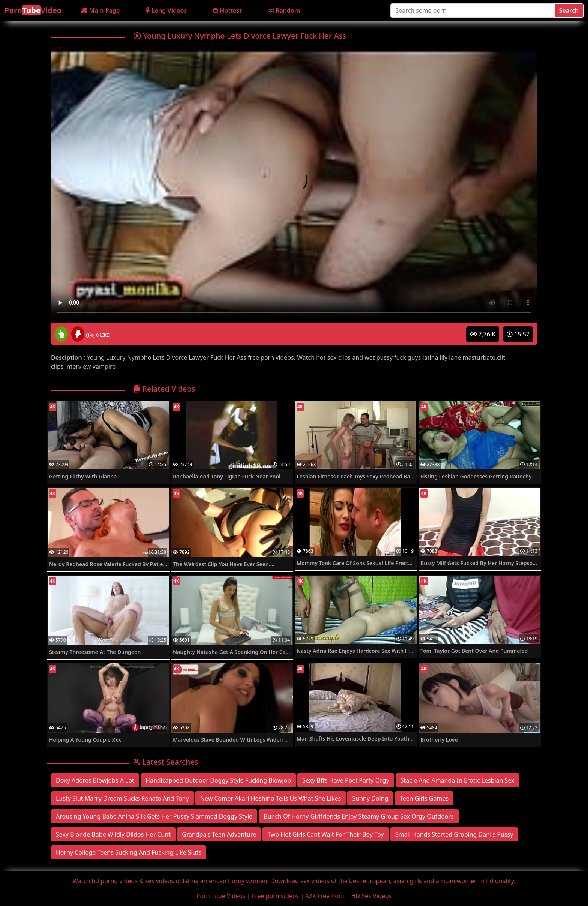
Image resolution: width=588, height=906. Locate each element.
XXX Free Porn (325, 896)
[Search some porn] (472, 10)
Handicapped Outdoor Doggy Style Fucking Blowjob (218, 780)
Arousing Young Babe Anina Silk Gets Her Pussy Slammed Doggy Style (154, 816)
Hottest (227, 10)
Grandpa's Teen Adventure (219, 834)
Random (284, 10)
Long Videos (166, 10)
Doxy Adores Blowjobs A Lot (95, 780)
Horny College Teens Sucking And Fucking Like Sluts (129, 852)
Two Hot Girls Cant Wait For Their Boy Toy (325, 834)
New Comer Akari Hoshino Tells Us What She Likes (271, 798)
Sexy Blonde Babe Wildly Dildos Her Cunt (113, 834)
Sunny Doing (370, 798)
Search (569, 10)
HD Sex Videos (372, 896)
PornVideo (33, 10)
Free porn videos (275, 896)
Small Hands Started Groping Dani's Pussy (454, 834)
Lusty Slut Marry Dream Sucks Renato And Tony (122, 798)
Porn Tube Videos (221, 896)
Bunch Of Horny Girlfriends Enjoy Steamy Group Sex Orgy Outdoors (359, 816)
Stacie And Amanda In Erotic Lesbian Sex (457, 780)
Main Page (100, 10)
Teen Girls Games (424, 798)
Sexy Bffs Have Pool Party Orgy (346, 780)
